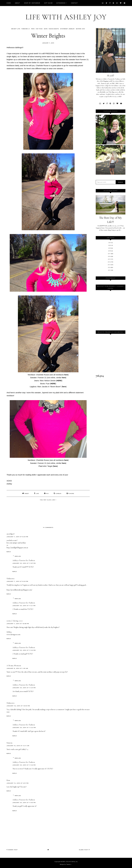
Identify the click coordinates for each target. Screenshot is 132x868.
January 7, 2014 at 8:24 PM (17, 537)
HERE (59, 381)
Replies (18, 556)
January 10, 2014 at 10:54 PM (18, 706)
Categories (61, 3)
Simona (9, 743)
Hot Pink (39, 29)
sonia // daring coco (15, 621)
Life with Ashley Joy (66, 17)
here (66, 375)
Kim (8, 780)
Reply (9, 552)
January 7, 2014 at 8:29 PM (17, 581)
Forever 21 (26, 29)
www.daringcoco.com (13, 634)
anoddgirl (11, 534)
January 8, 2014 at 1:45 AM (17, 668)
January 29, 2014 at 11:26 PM (24, 765)
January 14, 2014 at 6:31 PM (18, 783)
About (17, 3)
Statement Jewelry (67, 29)
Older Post (84, 850)
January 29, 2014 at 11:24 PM (24, 650)
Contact (74, 3)
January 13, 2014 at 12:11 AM (18, 746)
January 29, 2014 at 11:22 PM (24, 727)
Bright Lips (16, 29)
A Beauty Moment (14, 665)
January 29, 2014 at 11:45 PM (24, 802)
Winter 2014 (80, 29)
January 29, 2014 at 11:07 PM (24, 563)
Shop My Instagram (32, 3)
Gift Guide (48, 3)
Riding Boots (54, 29)
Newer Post (12, 850)
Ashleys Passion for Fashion (24, 560)
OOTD (46, 29)
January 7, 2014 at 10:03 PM (18, 624)
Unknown (11, 578)
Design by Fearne (65, 864)
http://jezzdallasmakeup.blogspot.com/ (19, 590)
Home (9, 3)
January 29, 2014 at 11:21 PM (24, 605)
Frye (33, 29)
